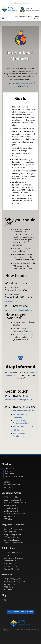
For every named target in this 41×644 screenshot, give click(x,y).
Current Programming (13, 529)
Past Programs (10, 532)
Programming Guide (12, 534)
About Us (6, 464)
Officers (8, 471)
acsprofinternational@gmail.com (19, 310)
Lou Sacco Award (11, 511)
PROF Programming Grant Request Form (15, 515)
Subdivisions (8, 548)
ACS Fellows (9, 519)
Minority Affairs (10, 561)
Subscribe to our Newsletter (21, 612)
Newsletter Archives (12, 485)
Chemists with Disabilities (14, 553)
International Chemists (13, 558)
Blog (4, 595)
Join (4, 600)
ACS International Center (23, 427)
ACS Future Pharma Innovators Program (12, 539)
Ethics (6, 555)
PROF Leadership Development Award (12, 499)
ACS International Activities (24, 411)
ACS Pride (8, 563)
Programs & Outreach (13, 525)
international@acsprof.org (23, 83)
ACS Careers (18, 430)
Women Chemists (11, 566)
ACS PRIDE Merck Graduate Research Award (15, 504)
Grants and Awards (11, 493)
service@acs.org (12, 301)
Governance (9, 468)
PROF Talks (8, 587)
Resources (7, 574)
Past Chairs (9, 474)
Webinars (8, 590)
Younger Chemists (11, 569)
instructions (27, 334)
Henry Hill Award (11, 508)
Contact (7, 482)
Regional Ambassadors (13, 543)
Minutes (7, 487)
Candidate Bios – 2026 (14, 476)
